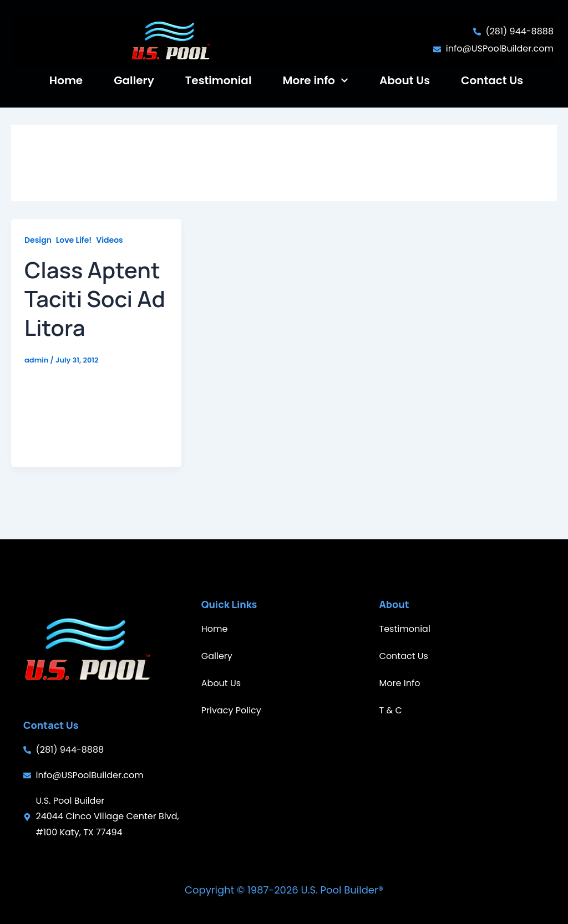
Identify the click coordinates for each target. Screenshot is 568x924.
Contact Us (492, 80)
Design (38, 258)
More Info (400, 683)
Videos (110, 258)
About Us (405, 80)
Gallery (134, 80)
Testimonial (219, 80)
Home (66, 80)
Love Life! (74, 258)
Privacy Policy (231, 710)
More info (316, 80)
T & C (391, 710)
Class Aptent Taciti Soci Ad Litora (95, 317)
